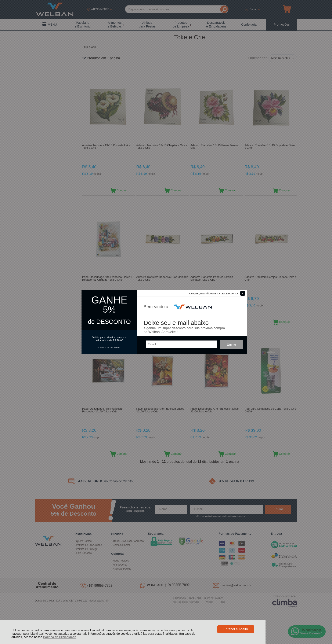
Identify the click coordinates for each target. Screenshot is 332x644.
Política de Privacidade (60, 637)
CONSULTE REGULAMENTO (109, 347)
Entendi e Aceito (236, 629)
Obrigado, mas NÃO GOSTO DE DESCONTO (214, 294)
